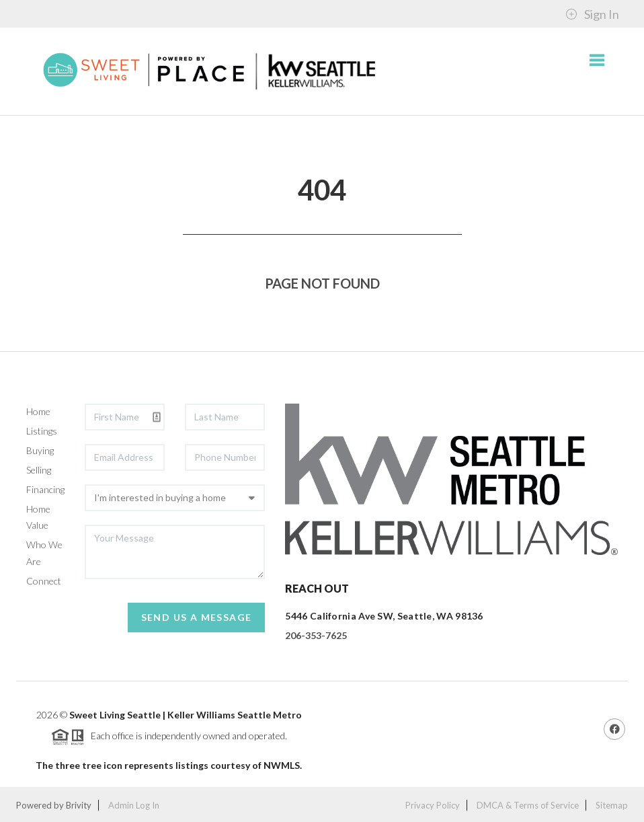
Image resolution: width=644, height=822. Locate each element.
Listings (42, 431)
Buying (40, 450)
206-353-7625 (316, 635)
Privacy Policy (433, 805)
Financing (45, 489)
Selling (39, 470)
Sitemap (612, 805)
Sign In (592, 14)
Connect (44, 581)
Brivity (79, 805)
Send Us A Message (197, 617)
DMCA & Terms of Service (528, 805)
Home (38, 411)
